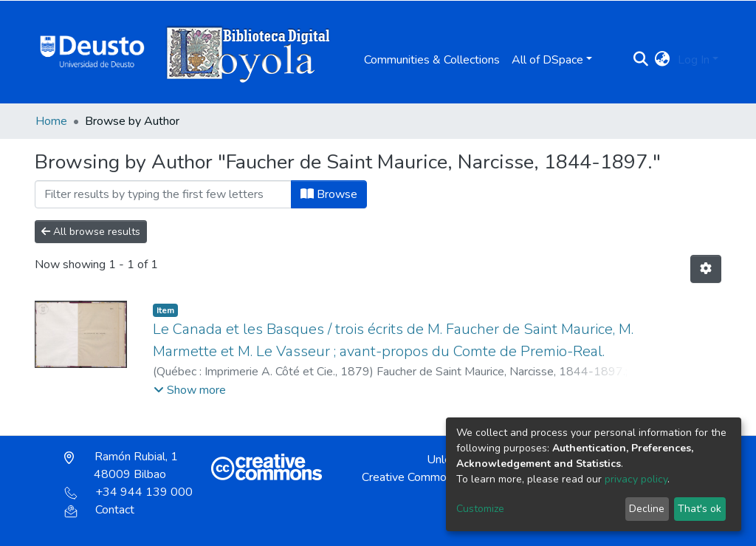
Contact (99, 510)
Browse (329, 194)
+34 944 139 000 (128, 492)
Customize (480, 509)
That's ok (700, 509)
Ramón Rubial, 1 (121, 465)
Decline (647, 509)
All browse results (91, 232)
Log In (694, 60)
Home (51, 121)
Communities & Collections (432, 60)
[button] (663, 60)
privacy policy (636, 479)
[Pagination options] (706, 269)
